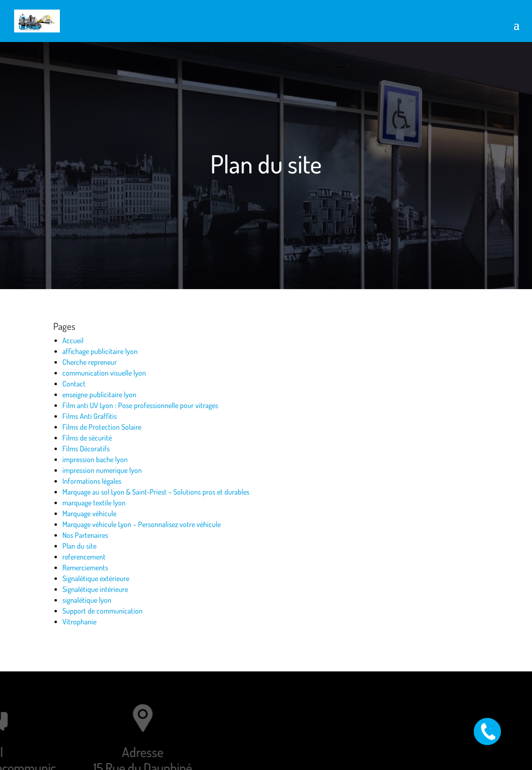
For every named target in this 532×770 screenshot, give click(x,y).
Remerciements (85, 567)
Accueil (73, 340)
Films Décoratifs (86, 448)
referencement (84, 557)
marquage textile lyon (94, 503)
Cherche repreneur (90, 362)
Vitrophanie (79, 621)
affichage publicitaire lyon (100, 351)
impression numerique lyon (102, 470)
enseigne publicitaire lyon (99, 394)
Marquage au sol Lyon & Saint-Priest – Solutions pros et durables (156, 492)
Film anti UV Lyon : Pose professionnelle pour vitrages (140, 405)
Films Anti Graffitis (90, 416)
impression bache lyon (95, 459)
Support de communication (102, 611)
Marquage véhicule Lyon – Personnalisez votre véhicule (142, 524)
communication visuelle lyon (104, 373)
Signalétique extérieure (96, 578)
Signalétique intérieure (95, 589)
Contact (74, 384)
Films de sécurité (87, 438)
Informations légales (92, 481)
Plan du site (79, 546)
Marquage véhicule (89, 513)
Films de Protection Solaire (102, 427)
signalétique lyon (87, 600)
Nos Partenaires (85, 535)
